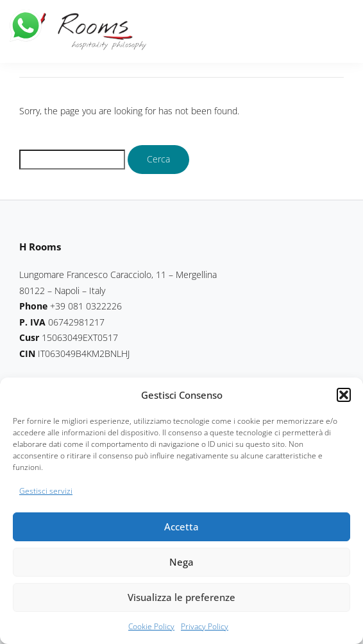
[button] (344, 395)
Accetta (181, 527)
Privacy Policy (205, 626)
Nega (181, 562)
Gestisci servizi (46, 491)
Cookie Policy (151, 626)
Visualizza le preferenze (181, 597)
